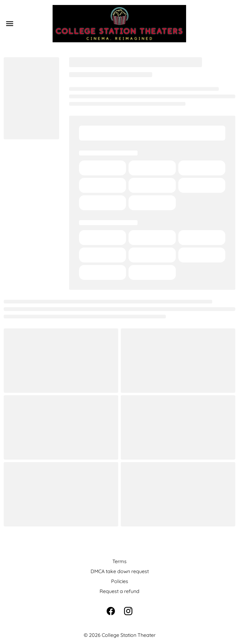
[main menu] (10, 24)
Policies (120, 581)
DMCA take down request (120, 571)
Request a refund (119, 591)
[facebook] (111, 611)
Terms (119, 561)
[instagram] (128, 611)
